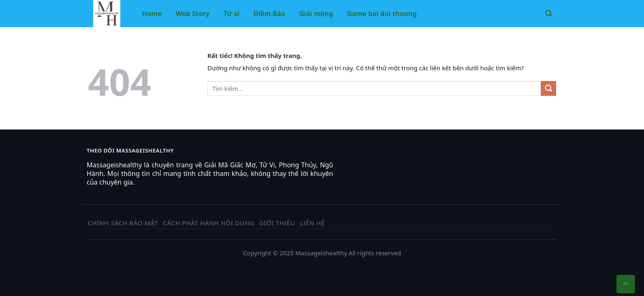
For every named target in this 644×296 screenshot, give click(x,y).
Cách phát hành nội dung (209, 223)
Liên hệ (312, 223)
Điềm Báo (269, 14)
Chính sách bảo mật (123, 223)
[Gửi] (549, 89)
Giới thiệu (277, 223)
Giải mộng (316, 14)
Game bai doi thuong (382, 14)
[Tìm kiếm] (549, 13)
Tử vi (231, 14)
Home (152, 14)
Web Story (193, 14)
